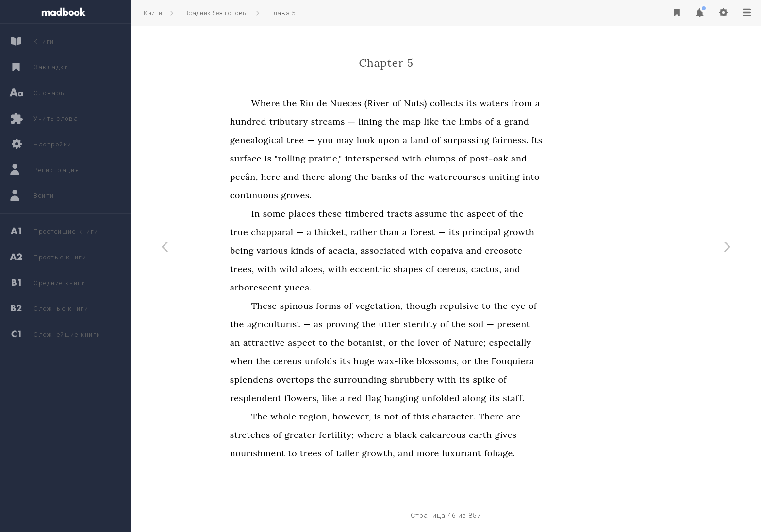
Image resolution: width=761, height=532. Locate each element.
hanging (464, 398)
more (490, 453)
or (455, 343)
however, (414, 416)
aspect (543, 214)
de (384, 103)
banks (446, 177)
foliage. (562, 453)
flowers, (364, 398)
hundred (310, 121)
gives (568, 435)
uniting (566, 177)
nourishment (320, 453)
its (534, 103)
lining (433, 121)
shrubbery (474, 379)
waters (557, 103)
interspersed (434, 158)
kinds (364, 250)
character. (516, 416)
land (482, 140)
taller (410, 453)
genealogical (319, 140)
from (584, 103)
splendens (314, 379)
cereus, (515, 269)
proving (405, 324)
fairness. (572, 140)
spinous (359, 306)
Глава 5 (283, 13)
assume (494, 214)
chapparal (334, 232)
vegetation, (441, 306)
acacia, (405, 250)
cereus (350, 361)
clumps (502, 158)
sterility (483, 324)
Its (599, 140)
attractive (326, 343)
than (452, 232)
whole (346, 416)
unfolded (503, 398)
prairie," (388, 158)
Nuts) (477, 103)
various (334, 250)
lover (491, 343)
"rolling (352, 158)
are (576, 416)
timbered (427, 214)
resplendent (318, 398)
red (417, 398)
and (581, 158)
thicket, (393, 232)
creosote (566, 250)
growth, (441, 453)
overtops (357, 379)
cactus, (549, 269)
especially (572, 343)
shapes (470, 269)
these (393, 214)
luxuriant (524, 453)
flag (436, 398)
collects (509, 103)
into (593, 177)
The (322, 416)
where (433, 435)
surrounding (422, 379)
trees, (304, 269)
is (330, 158)
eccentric (432, 269)
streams (390, 121)
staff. (576, 398)
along (402, 177)
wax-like (458, 361)
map (474, 121)
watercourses (519, 177)
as (381, 324)
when (304, 361)
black (468, 435)
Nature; (532, 343)
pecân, (306, 177)
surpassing (529, 140)
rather (425, 232)
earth (542, 435)
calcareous (505, 435)
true (301, 232)
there (376, 177)
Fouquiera (575, 361)
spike (546, 379)
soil (538, 324)
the (352, 103)
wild (351, 269)
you (388, 140)
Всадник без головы (216, 13)
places (364, 214)
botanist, (429, 343)
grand (579, 121)
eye (580, 306)
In (318, 214)
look (428, 140)
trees (373, 453)
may (407, 140)
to (549, 306)
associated (445, 250)
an (297, 343)
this (483, 416)
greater (362, 435)
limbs (533, 121)
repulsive (521, 306)
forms (390, 306)
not (454, 416)
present (576, 324)
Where (328, 103)
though (484, 306)
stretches (312, 435)
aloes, (375, 269)
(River (439, 103)
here (333, 177)
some (337, 214)
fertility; (399, 435)
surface (308, 158)
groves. (359, 195)
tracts (462, 214)
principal (544, 232)
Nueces (408, 103)
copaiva (509, 250)
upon (451, 140)
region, (377, 416)
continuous (316, 195)
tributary (351, 121)
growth (581, 232)
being (304, 250)
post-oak (551, 158)
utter (452, 324)
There (553, 416)
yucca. (361, 287)
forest (485, 232)
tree (358, 140)
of (459, 103)
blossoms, (500, 361)
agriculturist (336, 324)
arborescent (318, 287)
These (326, 306)
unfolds (383, 361)
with (474, 158)
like (494, 121)
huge (426, 361)
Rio (369, 103)
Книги (153, 13)
